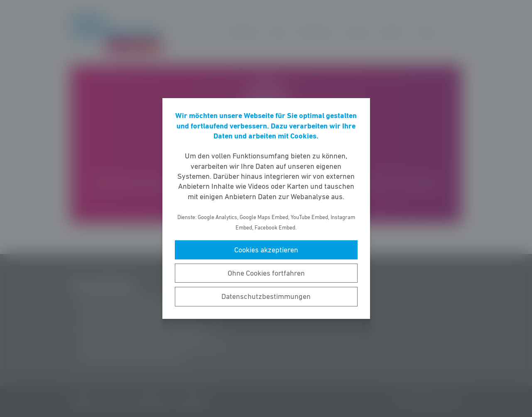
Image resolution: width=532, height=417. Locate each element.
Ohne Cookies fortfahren (266, 273)
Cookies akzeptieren (266, 250)
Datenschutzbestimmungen (266, 296)
